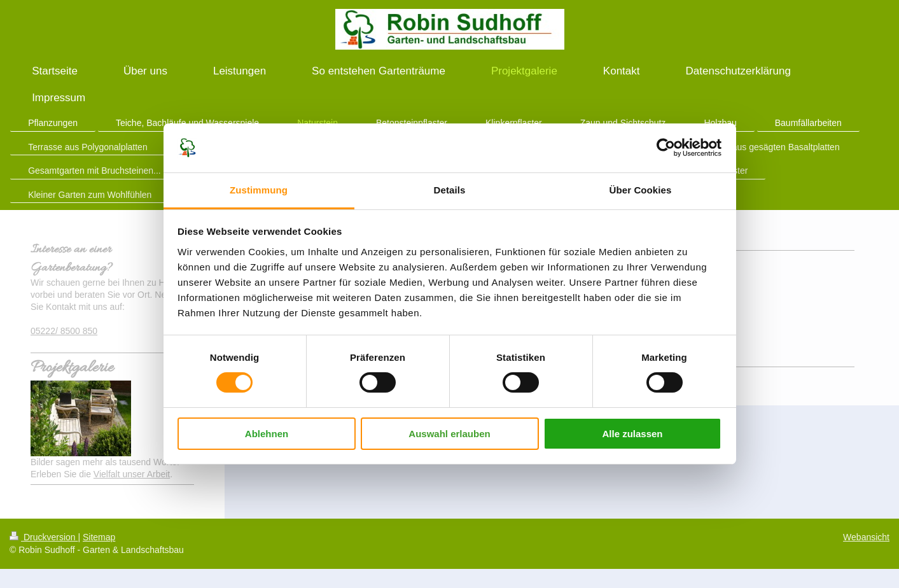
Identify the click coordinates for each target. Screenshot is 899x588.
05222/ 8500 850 (64, 331)
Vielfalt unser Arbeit (132, 474)
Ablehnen (267, 434)
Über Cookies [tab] (641, 190)
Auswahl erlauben (449, 434)
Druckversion (44, 537)
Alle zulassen (632, 434)
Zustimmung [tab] (259, 190)
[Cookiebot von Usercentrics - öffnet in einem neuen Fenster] (666, 148)
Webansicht (866, 537)
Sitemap (99, 537)
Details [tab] (450, 190)
